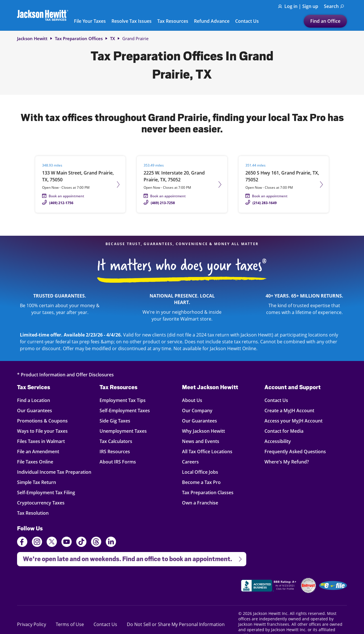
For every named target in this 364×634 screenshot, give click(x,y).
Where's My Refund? (287, 462)
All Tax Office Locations (207, 451)
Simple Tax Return (37, 482)
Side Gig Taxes (115, 421)
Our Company (197, 410)
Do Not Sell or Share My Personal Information (176, 624)
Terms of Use (70, 624)
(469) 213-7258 (163, 203)
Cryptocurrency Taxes (41, 503)
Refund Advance (212, 21)
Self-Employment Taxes (125, 410)
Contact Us (247, 21)
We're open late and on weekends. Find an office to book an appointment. (130, 557)
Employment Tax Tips (123, 400)
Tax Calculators (116, 441)
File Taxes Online (35, 462)
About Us (192, 400)
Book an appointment (66, 196)
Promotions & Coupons (42, 421)
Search (334, 6)
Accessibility (278, 441)
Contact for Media (284, 431)
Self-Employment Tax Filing (46, 492)
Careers (190, 462)
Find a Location (34, 400)
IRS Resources (115, 451)
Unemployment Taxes (123, 431)
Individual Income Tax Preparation (54, 472)
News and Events (201, 441)
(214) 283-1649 (265, 203)
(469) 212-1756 (61, 203)
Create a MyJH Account (289, 410)
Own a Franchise (200, 503)
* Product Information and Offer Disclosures (65, 375)
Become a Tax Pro (201, 482)
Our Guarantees (35, 410)
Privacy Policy (32, 624)
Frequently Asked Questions (295, 451)
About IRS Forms (118, 462)
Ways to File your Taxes (42, 431)
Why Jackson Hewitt (203, 431)
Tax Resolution (34, 513)
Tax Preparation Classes (208, 492)
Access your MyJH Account (293, 421)
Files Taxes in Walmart (41, 441)
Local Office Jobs (200, 472)
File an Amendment (38, 451)
